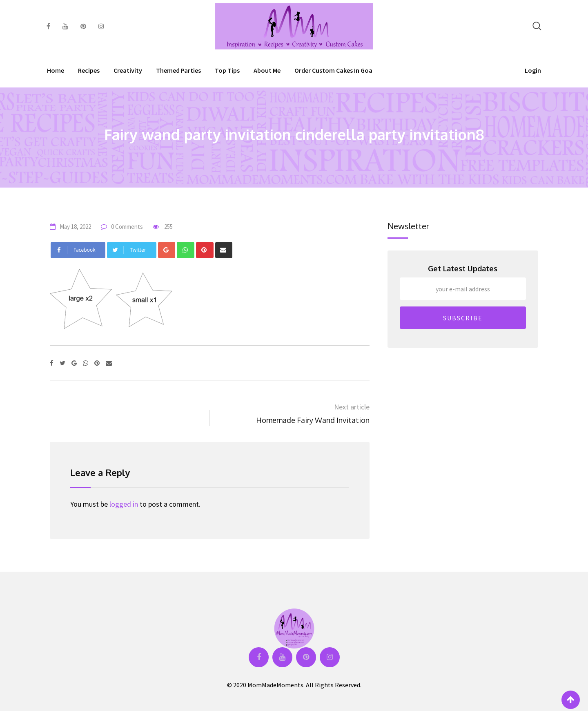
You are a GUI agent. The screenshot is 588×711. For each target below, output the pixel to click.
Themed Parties (178, 70)
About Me (267, 70)
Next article (352, 407)
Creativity (128, 70)
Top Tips (227, 70)
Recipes (89, 70)
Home (56, 70)
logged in (124, 504)
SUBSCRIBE (463, 318)
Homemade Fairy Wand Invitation (313, 420)
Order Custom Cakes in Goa (333, 70)
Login (533, 70)
